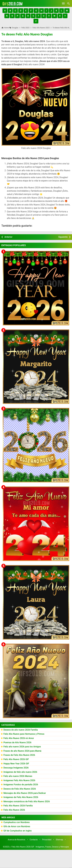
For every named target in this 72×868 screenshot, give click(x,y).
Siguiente (63, 237)
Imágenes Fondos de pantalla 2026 (21, 785)
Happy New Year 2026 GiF (16, 764)
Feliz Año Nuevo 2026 (14, 810)
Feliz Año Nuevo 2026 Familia (18, 806)
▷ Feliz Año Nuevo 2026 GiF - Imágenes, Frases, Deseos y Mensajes (39, 847)
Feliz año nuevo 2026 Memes (18, 776)
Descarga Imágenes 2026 (16, 768)
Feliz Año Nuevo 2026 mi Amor (19, 738)
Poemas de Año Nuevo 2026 (17, 742)
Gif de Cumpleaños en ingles (18, 831)
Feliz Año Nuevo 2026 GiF (16, 759)
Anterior (8, 237)
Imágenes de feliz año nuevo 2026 (20, 772)
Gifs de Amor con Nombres (17, 826)
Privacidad (47, 840)
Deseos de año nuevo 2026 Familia (21, 730)
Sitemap (60, 840)
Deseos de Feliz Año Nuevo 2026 (20, 789)
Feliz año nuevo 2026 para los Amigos (22, 747)
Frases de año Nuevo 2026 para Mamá (22, 751)
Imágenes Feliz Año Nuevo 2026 (19, 780)
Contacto (34, 840)
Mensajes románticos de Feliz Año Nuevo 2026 (27, 801)
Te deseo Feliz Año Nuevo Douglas (27, 34)
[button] (5, 11)
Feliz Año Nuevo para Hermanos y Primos (24, 734)
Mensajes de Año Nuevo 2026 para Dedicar (25, 793)
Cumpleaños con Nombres (17, 822)
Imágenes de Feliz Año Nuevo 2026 (21, 797)
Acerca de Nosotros (16, 840)
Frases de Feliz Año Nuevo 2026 (19, 755)
